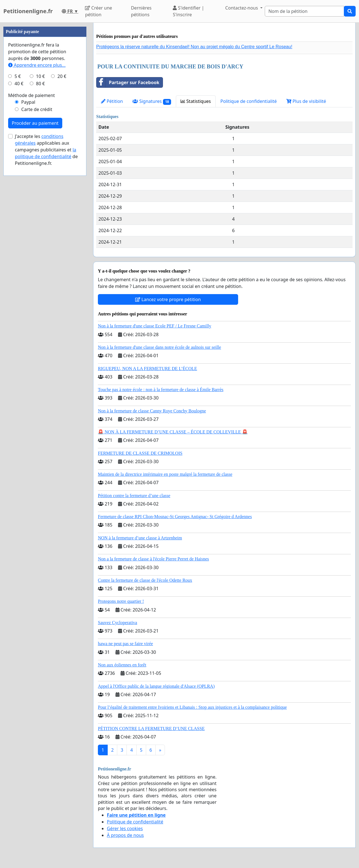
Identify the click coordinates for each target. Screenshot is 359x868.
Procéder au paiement (35, 123)
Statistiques (196, 101)
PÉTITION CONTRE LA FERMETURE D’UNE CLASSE (151, 729)
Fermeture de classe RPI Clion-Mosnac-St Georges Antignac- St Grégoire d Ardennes (175, 517)
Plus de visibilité (306, 101)
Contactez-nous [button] (242, 8)
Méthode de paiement (32, 95)
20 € (62, 76)
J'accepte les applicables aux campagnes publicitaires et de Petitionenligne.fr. (46, 150)
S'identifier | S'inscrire (188, 11)
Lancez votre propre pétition (168, 299)
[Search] (304, 11)
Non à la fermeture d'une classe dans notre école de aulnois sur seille (159, 347)
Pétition (112, 101)
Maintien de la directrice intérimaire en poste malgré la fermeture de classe (165, 474)
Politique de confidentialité (249, 101)
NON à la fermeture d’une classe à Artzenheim (140, 538)
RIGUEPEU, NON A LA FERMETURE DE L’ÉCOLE (148, 369)
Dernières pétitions (141, 11)
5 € (18, 76)
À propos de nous (125, 835)
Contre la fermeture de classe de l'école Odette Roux (145, 580)
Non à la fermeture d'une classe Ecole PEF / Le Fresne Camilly (155, 326)
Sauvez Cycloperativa (118, 623)
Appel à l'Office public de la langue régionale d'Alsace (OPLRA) (156, 686)
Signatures (152, 101)
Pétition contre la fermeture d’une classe (134, 496)
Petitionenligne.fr (28, 11)
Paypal (28, 102)
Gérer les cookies (125, 828)
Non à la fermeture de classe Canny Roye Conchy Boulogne (152, 411)
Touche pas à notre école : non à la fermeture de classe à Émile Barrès (161, 390)
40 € (19, 84)
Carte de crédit (37, 109)
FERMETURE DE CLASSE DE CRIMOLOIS (140, 453)
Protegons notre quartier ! (121, 601)
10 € (40, 76)
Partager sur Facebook (128, 82)
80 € (40, 84)
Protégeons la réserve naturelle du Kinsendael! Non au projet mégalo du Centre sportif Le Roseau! (194, 47)
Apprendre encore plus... (37, 65)
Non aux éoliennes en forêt (122, 665)
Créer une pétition (98, 11)
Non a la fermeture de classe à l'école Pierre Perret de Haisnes (153, 559)
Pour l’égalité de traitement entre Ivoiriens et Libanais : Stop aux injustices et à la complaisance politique (192, 707)
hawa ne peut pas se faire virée (125, 644)
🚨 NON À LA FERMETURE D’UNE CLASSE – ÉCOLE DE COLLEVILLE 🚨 (173, 432)
